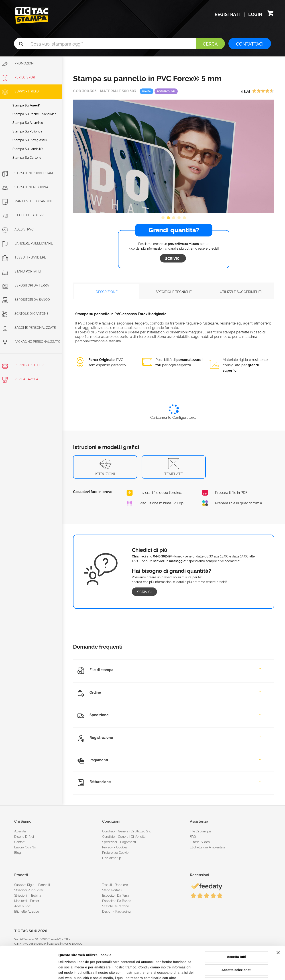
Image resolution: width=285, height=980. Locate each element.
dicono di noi (24, 836)
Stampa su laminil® (28, 149)
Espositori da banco (26, 299)
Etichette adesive (24, 215)
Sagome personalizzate (29, 327)
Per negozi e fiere (24, 366)
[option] (174, 156)
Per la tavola (20, 380)
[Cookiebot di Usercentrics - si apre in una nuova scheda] (29, 971)
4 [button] (179, 218)
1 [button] (163, 218)
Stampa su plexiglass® (30, 140)
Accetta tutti (237, 926)
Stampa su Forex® (26, 105)
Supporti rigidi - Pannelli (32, 885)
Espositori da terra (25, 285)
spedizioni (110, 842)
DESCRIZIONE (107, 292)
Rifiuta (237, 952)
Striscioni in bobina (25, 187)
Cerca (210, 44)
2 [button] (168, 218)
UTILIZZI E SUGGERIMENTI (241, 292)
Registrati (228, 14)
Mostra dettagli (234, 971)
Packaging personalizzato (31, 341)
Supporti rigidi (21, 91)
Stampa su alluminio (28, 122)
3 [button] (174, 218)
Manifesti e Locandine (27, 201)
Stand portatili (22, 271)
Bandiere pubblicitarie (28, 243)
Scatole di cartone (25, 313)
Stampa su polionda (27, 131)
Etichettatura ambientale (208, 847)
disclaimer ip (112, 858)
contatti (20, 842)
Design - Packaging (116, 911)
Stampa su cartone (27, 157)
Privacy (108, 847)
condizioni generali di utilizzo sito (127, 831)
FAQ (193, 836)
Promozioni (18, 64)
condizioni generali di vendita (124, 836)
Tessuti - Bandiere (24, 257)
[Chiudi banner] (278, 922)
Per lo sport (20, 77)
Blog (18, 852)
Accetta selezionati (236, 939)
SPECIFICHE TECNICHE (174, 292)
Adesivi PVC (18, 229)
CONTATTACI (250, 44)
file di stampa (200, 831)
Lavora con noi (25, 847)
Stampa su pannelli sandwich (34, 114)
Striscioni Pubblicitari (27, 173)
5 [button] (184, 218)
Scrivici (173, 258)
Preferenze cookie (115, 852)
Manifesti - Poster (27, 901)
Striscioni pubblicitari (29, 890)
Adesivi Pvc (22, 906)
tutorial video (200, 842)
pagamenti (128, 842)
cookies (122, 847)
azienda (20, 831)
